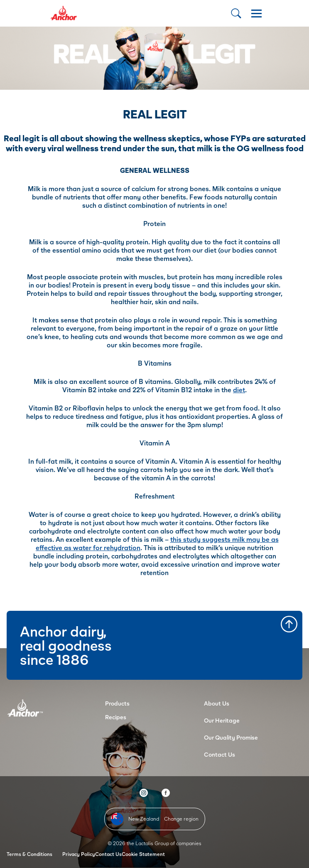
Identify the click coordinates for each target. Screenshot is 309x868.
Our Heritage (222, 720)
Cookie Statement (143, 854)
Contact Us (219, 754)
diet (239, 390)
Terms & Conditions (29, 854)
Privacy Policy (79, 854)
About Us (217, 703)
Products (117, 703)
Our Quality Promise (231, 737)
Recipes (116, 717)
